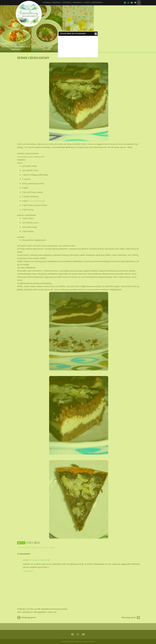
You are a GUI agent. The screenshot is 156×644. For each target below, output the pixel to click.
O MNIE (86, 3)
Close (96, 34)
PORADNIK (77, 3)
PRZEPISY (56, 3)
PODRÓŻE (66, 3)
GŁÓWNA (47, 3)
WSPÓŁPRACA (97, 3)
